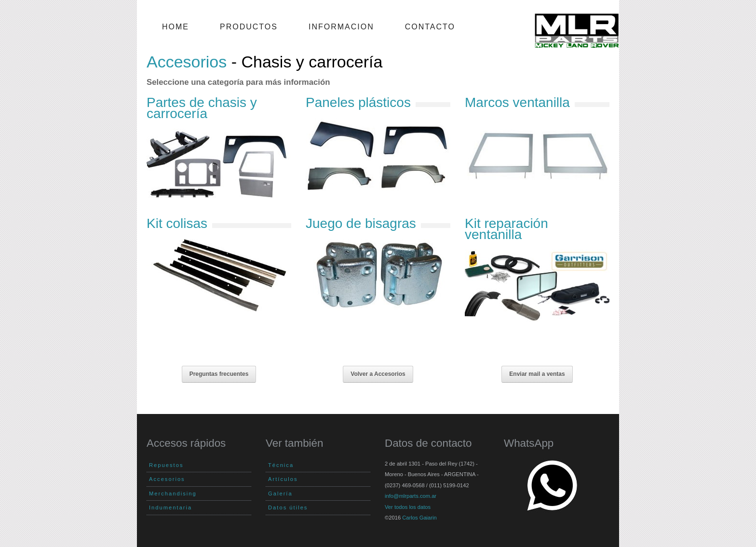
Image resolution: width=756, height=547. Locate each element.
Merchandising (173, 494)
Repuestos (166, 465)
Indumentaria (170, 507)
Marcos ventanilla (517, 102)
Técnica (281, 465)
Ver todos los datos (408, 507)
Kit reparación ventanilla (506, 229)
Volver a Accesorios (378, 374)
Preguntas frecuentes (219, 374)
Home (175, 27)
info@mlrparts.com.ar (411, 496)
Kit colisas (177, 223)
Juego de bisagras (361, 223)
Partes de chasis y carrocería (202, 108)
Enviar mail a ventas (537, 374)
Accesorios (187, 62)
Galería (280, 494)
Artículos (283, 479)
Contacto (430, 27)
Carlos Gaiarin (419, 518)
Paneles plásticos (358, 102)
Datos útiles (288, 507)
